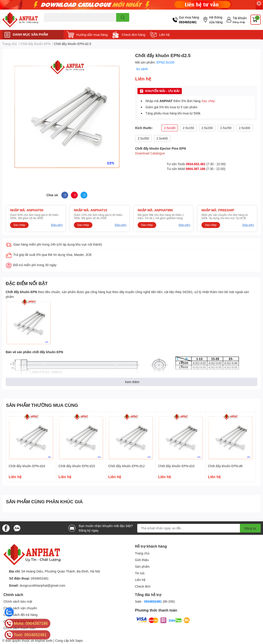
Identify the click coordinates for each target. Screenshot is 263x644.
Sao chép (208, 101)
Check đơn (143, 586)
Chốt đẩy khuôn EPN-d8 (225, 466)
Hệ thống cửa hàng (216, 20)
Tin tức (140, 573)
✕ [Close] (259, 3)
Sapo (79, 640)
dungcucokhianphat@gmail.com (42, 585)
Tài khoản (240, 18)
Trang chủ (142, 553)
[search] (123, 17)
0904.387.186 (196, 169)
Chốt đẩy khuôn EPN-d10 (176, 466)
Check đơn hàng (133, 35)
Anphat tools (44, 640)
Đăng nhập (239, 22)
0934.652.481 (196, 164)
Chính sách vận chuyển (20, 608)
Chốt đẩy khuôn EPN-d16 (27, 466)
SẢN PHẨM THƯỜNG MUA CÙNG (42, 405)
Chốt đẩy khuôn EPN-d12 (127, 466)
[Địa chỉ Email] (199, 528)
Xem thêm (132, 382)
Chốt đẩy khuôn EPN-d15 (77, 466)
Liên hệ (164, 35)
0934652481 (188, 22)
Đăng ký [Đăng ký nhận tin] (250, 528)
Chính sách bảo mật (18, 601)
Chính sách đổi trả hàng (20, 615)
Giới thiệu (142, 560)
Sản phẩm (142, 566)
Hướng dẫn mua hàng (92, 35)
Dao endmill (51, 24)
